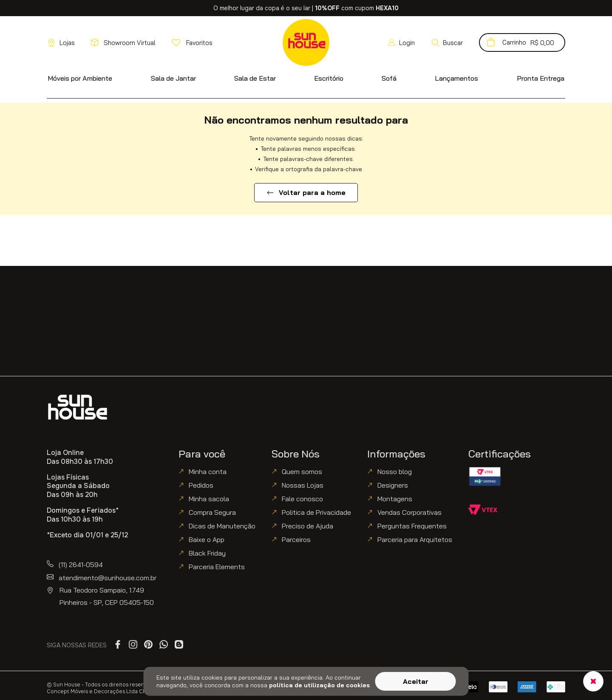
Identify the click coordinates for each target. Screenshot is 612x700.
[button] (447, 42)
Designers (393, 485)
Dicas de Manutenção (222, 526)
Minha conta (208, 471)
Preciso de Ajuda (307, 526)
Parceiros (296, 539)
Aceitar (416, 681)
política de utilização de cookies (319, 685)
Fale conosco (302, 499)
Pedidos (201, 485)
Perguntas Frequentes (412, 526)
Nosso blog (395, 471)
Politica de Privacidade (316, 512)
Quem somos (302, 471)
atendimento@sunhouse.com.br (108, 578)
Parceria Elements (217, 567)
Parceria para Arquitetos (415, 539)
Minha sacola (209, 499)
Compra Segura (212, 512)
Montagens (395, 499)
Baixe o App (207, 539)
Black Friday (207, 553)
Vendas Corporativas (409, 512)
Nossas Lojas (303, 485)
